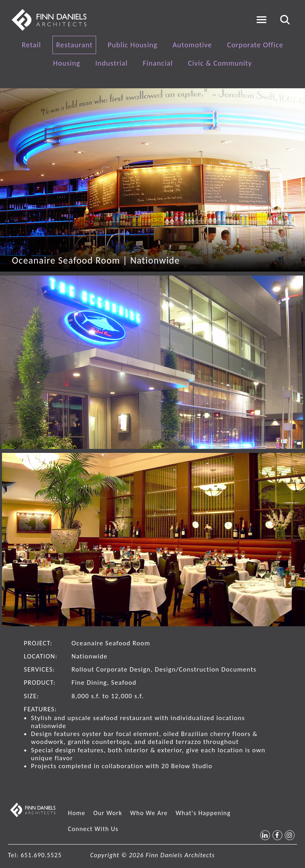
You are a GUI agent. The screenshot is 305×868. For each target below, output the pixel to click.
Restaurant (74, 45)
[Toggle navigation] (262, 20)
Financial (158, 63)
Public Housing (132, 45)
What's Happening (203, 813)
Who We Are (149, 813)
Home (77, 813)
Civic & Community (220, 63)
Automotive (192, 45)
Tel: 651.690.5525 (35, 855)
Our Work (108, 813)
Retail (32, 45)
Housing (67, 63)
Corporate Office (255, 45)
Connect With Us (93, 829)
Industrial (111, 63)
